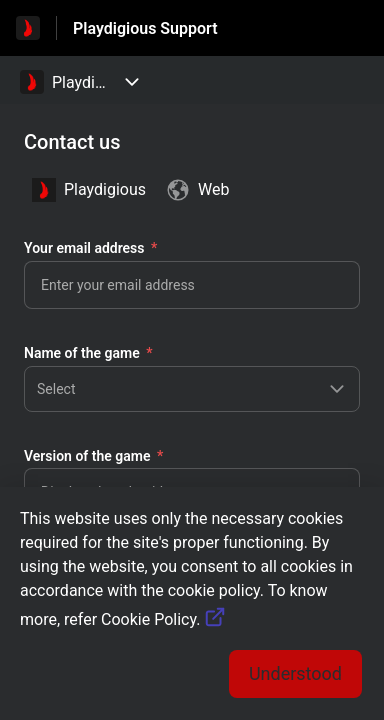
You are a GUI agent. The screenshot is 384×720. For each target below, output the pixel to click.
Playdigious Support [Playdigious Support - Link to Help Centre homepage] (145, 28)
